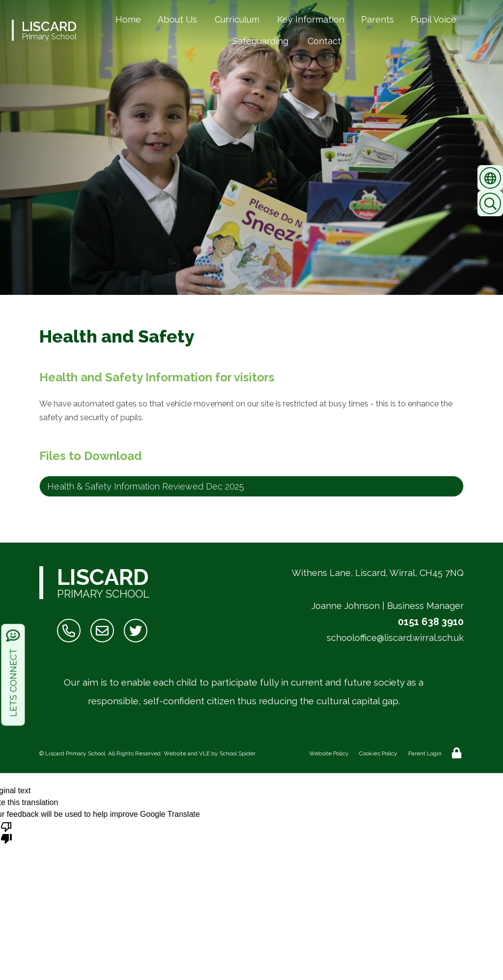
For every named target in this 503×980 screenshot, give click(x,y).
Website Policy (329, 753)
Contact (324, 41)
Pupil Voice (433, 19)
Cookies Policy (378, 753)
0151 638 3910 (431, 622)
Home (128, 19)
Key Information (311, 19)
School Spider (238, 753)
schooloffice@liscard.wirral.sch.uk (395, 638)
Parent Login (425, 753)
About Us (177, 19)
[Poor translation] (6, 832)
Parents (377, 19)
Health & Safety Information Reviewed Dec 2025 (146, 486)
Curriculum (237, 19)
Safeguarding (260, 41)
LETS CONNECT (13, 673)
